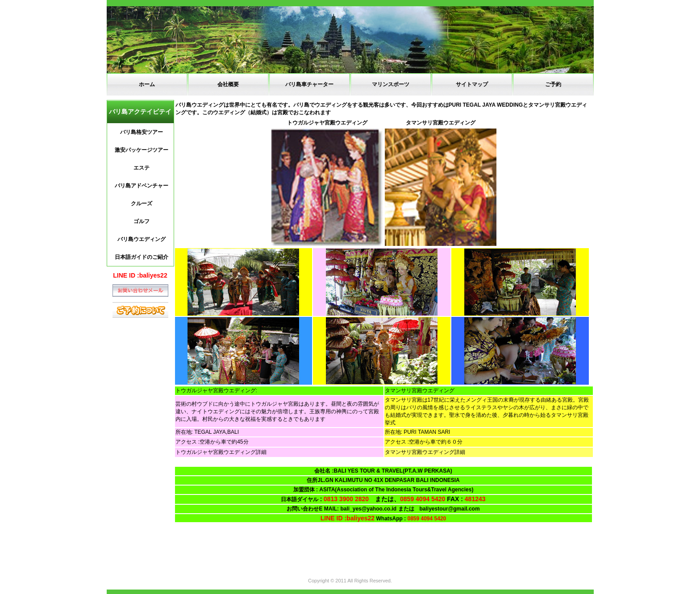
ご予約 (553, 84)
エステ (142, 168)
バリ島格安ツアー (142, 132)
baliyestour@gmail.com (452, 509)
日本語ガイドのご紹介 (142, 257)
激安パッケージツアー (142, 150)
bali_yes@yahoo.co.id (368, 509)
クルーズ (142, 204)
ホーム (147, 84)
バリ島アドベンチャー (142, 186)
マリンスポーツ (391, 84)
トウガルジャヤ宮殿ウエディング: (216, 390)
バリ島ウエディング (142, 239)
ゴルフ (142, 221)
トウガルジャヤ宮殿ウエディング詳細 (221, 452)
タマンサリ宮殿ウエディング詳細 (425, 452)
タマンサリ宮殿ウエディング (420, 390)
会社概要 (228, 84)
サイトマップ (472, 84)
